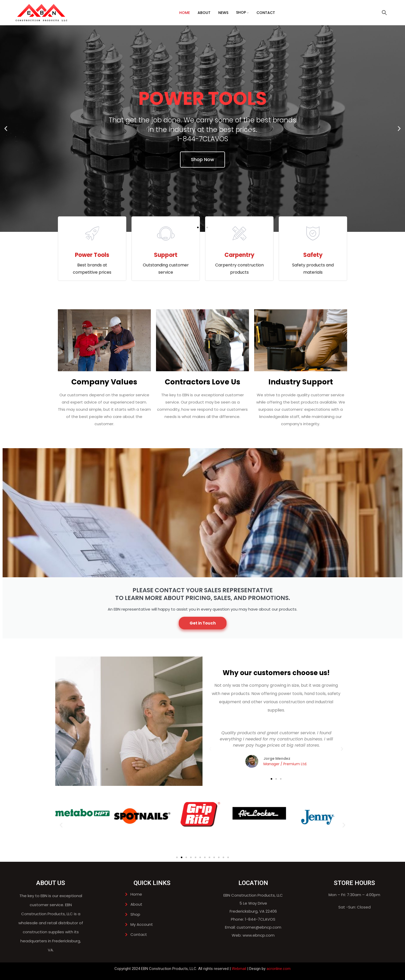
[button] (6, 129)
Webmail (239, 969)
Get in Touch (203, 623)
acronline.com (279, 969)
